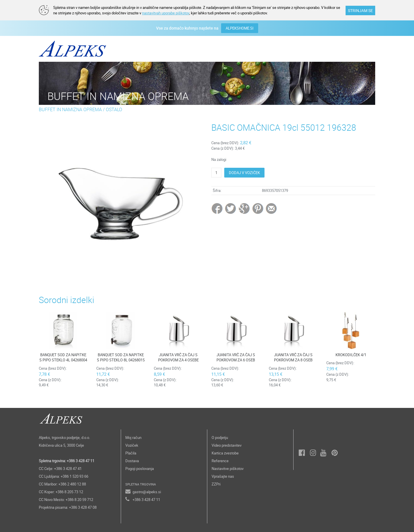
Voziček (132, 445)
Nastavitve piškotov (228, 469)
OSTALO (114, 109)
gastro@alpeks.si (147, 492)
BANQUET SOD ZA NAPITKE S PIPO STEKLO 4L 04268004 (63, 357)
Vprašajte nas (223, 476)
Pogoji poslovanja (140, 469)
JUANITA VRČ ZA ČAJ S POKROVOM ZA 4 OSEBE (178, 357)
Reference (220, 461)
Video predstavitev (227, 445)
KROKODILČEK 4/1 (351, 355)
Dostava (132, 461)
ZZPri (216, 484)
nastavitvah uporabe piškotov (166, 13)
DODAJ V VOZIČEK (244, 173)
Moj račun (133, 437)
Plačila (131, 453)
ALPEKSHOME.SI (240, 28)
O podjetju (220, 437)
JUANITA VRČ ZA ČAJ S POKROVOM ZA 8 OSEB (293, 357)
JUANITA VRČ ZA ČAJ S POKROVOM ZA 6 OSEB (236, 357)
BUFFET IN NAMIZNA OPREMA (70, 109)
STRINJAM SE (360, 10)
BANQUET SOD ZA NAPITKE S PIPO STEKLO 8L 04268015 (121, 357)
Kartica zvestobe (225, 453)
